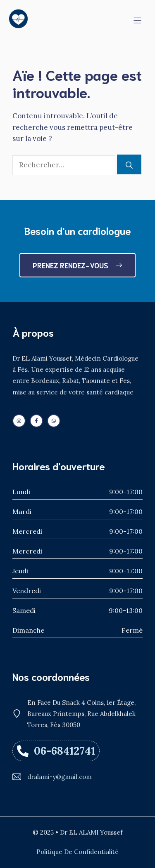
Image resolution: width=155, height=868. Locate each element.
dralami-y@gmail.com (60, 777)
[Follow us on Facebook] (36, 421)
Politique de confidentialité (77, 852)
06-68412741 (64, 751)
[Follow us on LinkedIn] (19, 421)
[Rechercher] (129, 164)
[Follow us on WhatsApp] (54, 421)
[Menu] (137, 20)
